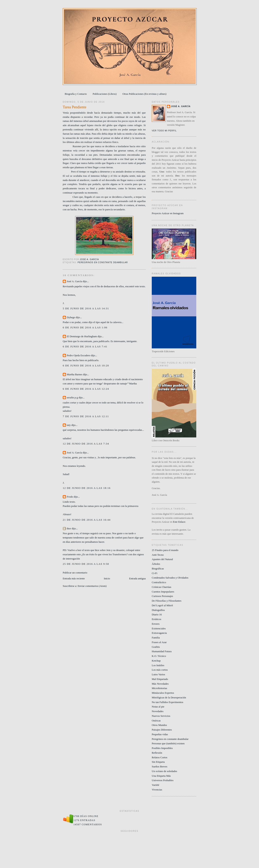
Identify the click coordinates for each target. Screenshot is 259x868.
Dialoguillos (158, 610)
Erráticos (157, 619)
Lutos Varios (158, 674)
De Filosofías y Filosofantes (167, 601)
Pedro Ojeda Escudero (79, 355)
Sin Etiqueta (158, 762)
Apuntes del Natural (162, 559)
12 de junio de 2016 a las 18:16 (87, 488)
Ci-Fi (154, 573)
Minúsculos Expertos (163, 693)
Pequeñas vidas (160, 734)
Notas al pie (158, 707)
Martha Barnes (75, 374)
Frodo (70, 497)
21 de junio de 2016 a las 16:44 (87, 520)
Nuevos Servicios (161, 716)
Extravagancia (159, 633)
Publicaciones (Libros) (105, 94)
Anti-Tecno (158, 555)
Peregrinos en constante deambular (103, 262)
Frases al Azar (159, 642)
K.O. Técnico (159, 656)
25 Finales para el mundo (165, 550)
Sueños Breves (160, 766)
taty (69, 425)
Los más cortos (160, 670)
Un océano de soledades (164, 771)
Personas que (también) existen (168, 743)
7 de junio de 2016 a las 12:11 (86, 416)
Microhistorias (159, 688)
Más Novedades (160, 684)
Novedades (158, 711)
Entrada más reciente (74, 578)
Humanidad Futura (162, 651)
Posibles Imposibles (162, 748)
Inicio (107, 578)
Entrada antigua (137, 578)
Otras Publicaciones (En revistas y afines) (144, 94)
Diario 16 (157, 614)
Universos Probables (163, 780)
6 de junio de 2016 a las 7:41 (85, 346)
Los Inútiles (158, 665)
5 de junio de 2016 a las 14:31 (86, 308)
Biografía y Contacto (76, 94)
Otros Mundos (159, 725)
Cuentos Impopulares (163, 592)
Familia (156, 638)
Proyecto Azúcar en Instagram (168, 213)
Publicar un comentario (75, 573)
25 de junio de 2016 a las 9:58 (86, 564)
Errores (156, 624)
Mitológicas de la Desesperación (169, 697)
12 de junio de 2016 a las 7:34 (86, 444)
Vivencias (157, 790)
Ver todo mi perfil (164, 131)
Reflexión (157, 753)
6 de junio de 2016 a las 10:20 (86, 365)
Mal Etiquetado (160, 679)
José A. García (74, 281)
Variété (156, 785)
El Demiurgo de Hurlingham (82, 336)
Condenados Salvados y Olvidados (170, 578)
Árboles (156, 564)
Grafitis (156, 647)
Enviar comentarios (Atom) (92, 586)
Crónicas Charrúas (161, 587)
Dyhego (71, 317)
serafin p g (72, 397)
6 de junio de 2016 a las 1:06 (85, 327)
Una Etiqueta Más (161, 776)
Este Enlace (179, 522)
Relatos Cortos (160, 757)
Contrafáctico (159, 582)
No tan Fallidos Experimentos (168, 702)
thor (69, 528)
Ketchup (156, 661)
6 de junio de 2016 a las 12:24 (86, 389)
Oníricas (156, 721)
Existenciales (159, 628)
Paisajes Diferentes (162, 730)
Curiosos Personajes (162, 596)
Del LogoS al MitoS (162, 605)
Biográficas (158, 569)
